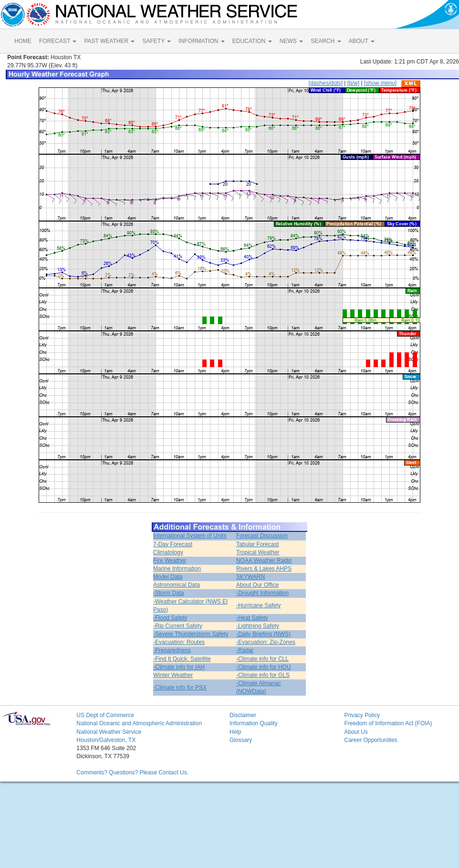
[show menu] (380, 83)
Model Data (168, 577)
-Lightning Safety (258, 626)
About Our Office (257, 585)
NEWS (291, 41)
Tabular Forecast (257, 544)
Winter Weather (173, 675)
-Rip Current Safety (178, 626)
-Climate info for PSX (180, 688)
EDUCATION (252, 41)
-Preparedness (172, 650)
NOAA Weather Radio (264, 561)
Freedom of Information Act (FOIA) (388, 723)
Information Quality (254, 723)
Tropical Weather (258, 552)
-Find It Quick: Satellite (182, 659)
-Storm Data (169, 593)
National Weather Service (109, 732)
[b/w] (353, 83)
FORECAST (58, 41)
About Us (356, 732)
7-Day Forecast (173, 544)
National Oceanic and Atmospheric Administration (139, 723)
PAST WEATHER (109, 41)
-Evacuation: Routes (179, 642)
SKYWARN (250, 577)
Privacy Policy (362, 715)
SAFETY (156, 41)
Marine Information (177, 569)
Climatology (168, 552)
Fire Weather (170, 561)
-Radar (245, 650)
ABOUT (362, 41)
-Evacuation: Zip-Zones (266, 642)
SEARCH (326, 41)
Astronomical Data (177, 585)
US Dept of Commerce (105, 715)
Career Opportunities (370, 740)
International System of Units (190, 536)
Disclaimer (243, 715)
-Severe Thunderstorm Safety (191, 634)
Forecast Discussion (262, 536)
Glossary (241, 740)
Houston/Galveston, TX (106, 740)
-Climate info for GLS (263, 675)
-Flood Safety (170, 618)
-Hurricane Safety (258, 605)
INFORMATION (201, 41)
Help (235, 732)
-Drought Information (262, 593)
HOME (23, 41)
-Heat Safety (252, 618)
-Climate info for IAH (179, 667)
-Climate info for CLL (262, 659)
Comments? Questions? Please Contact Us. (132, 773)
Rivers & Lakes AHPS (264, 569)
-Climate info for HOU (264, 667)
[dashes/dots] (326, 83)
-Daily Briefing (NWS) (263, 634)
